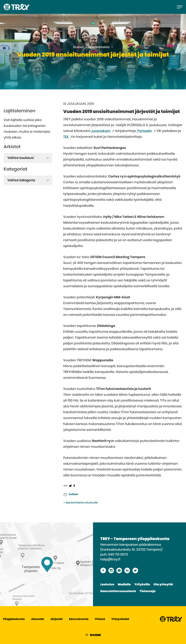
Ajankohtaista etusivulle (81, 503)
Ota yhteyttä (163, 585)
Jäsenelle (38, 619)
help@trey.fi (110, 560)
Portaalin (145, 131)
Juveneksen (101, 131)
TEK (66, 137)
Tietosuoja (147, 591)
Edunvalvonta (79, 619)
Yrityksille (142, 585)
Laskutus (107, 585)
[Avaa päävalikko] (180, 7)
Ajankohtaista (99, 47)
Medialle (124, 585)
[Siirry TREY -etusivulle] (171, 621)
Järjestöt (56, 619)
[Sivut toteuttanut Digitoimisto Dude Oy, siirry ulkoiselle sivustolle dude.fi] (93, 636)
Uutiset (73, 494)
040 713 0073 (118, 555)
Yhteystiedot (120, 619)
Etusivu (78, 47)
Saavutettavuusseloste (118, 591)
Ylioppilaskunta (14, 619)
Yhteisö (100, 619)
